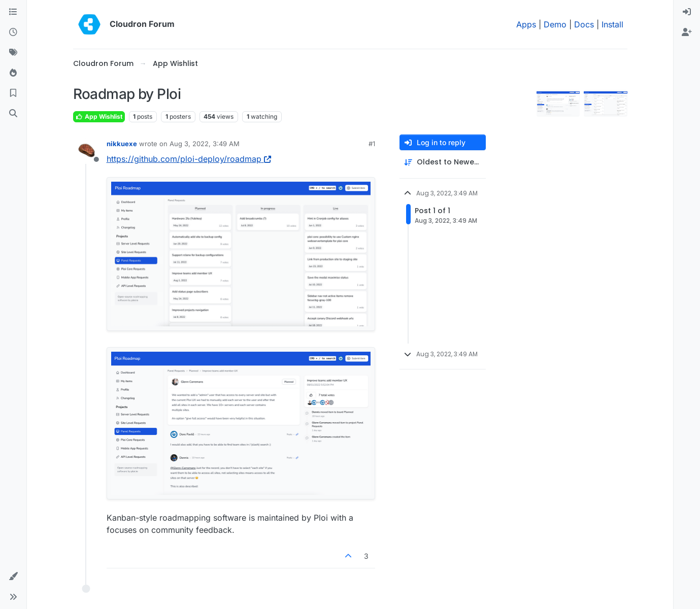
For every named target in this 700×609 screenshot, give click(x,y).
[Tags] (13, 53)
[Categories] (13, 12)
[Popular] (13, 73)
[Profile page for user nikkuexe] (86, 151)
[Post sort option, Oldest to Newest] (443, 162)
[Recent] (13, 32)
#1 (372, 144)
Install (612, 24)
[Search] (13, 114)
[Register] (687, 32)
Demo (555, 24)
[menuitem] (687, 12)
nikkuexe (122, 144)
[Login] (687, 12)
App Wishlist (99, 116)
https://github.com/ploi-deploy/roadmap (189, 159)
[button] (13, 577)
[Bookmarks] (13, 93)
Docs (584, 24)
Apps (526, 24)
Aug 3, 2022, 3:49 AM (205, 144)
